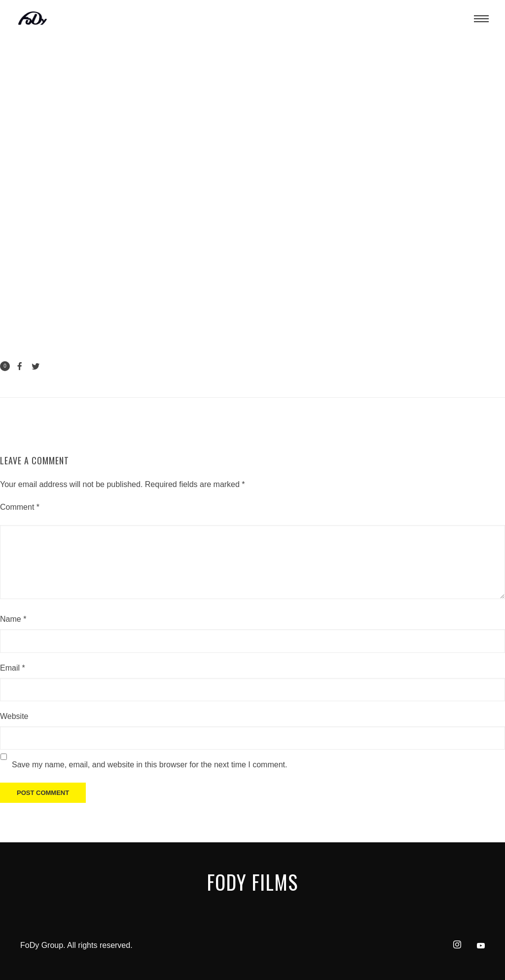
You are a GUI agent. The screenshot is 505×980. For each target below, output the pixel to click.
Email (13, 668)
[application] (252, 179)
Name (13, 619)
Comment (20, 507)
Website (14, 716)
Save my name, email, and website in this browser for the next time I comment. (149, 765)
